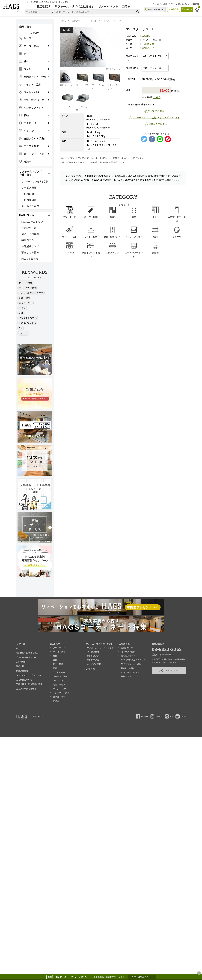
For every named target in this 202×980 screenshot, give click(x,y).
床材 (55, 656)
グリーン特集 (25, 283)
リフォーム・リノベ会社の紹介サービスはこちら (156, 117)
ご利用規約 (21, 662)
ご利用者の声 (29, 200)
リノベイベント (109, 6)
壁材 (55, 660)
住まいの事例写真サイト (27, 689)
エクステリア (59, 697)
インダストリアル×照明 (31, 293)
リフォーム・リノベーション (100, 648)
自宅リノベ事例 (30, 234)
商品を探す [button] (26, 27)
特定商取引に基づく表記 (27, 653)
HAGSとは (21, 644)
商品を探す (44, 6)
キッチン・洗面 (60, 676)
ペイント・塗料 (60, 689)
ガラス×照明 (26, 303)
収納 (55, 668)
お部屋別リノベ (30, 246)
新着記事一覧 (29, 228)
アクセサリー (59, 672)
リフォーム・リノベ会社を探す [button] (31, 173)
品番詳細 (146, 36)
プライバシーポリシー (26, 657)
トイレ (22, 308)
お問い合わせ (22, 671)
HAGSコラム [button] (27, 215)
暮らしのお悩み (30, 252)
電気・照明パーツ (61, 685)
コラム (127, 6)
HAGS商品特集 (30, 258)
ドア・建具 (58, 664)
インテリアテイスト (130, 672)
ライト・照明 (59, 680)
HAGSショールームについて (29, 675)
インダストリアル (28, 318)
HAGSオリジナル (27, 323)
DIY (21, 328)
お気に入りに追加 (158, 124)
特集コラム (28, 240)
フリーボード (59, 648)
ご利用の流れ (29, 194)
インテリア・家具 (61, 693)
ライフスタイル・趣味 (131, 664)
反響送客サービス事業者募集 (29, 684)
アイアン (23, 333)
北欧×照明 (24, 298)
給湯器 (56, 701)
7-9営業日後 (148, 44)
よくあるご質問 (30, 206)
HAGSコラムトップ (32, 222)
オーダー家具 (59, 652)
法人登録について (24, 680)
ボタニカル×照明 (28, 288)
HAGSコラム (124, 644)
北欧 (21, 313)
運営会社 (20, 666)
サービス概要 (29, 187)
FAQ (18, 648)
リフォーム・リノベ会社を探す (75, 6)
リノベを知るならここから (133, 660)
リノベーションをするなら (35, 181)
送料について (148, 48)
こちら (157, 97)
